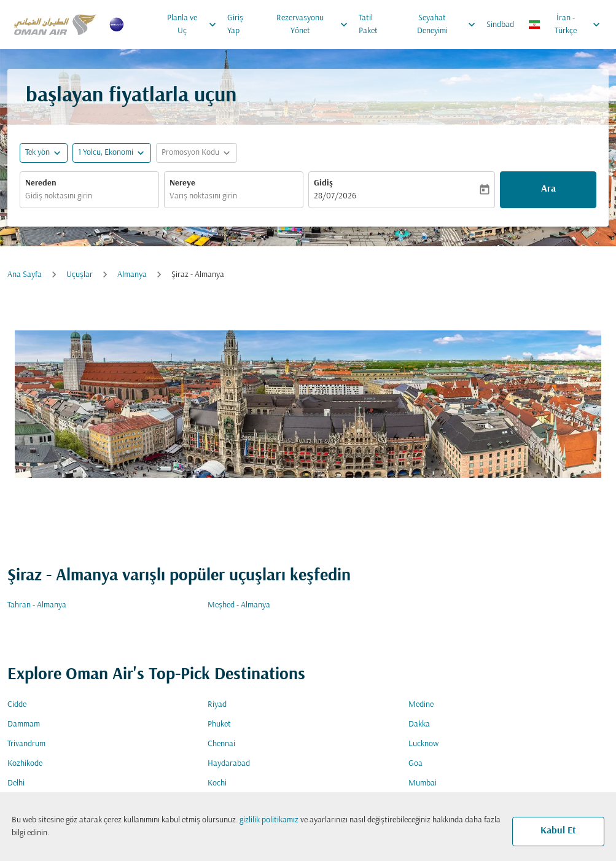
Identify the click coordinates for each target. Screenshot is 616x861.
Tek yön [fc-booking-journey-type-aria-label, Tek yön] (37, 153)
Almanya (132, 275)
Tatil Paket (368, 25)
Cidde (17, 705)
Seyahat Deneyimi (449, 25)
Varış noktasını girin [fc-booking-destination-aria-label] (203, 196)
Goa (415, 764)
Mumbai (423, 783)
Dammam (24, 724)
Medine (421, 705)
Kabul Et (558, 831)
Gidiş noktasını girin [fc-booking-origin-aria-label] (59, 196)
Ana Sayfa (25, 275)
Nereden (41, 183)
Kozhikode (25, 764)
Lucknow (423, 744)
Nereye (182, 183)
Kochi (217, 783)
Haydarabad (229, 764)
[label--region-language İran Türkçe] (565, 25)
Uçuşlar (80, 275)
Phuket (219, 724)
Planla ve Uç (194, 25)
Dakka (419, 724)
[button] (112, 153)
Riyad (217, 705)
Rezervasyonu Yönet (315, 25)
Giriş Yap (235, 25)
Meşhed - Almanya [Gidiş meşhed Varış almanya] (239, 605)
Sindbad (500, 25)
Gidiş (323, 183)
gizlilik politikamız (269, 820)
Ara (548, 189)
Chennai (221, 744)
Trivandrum (26, 744)
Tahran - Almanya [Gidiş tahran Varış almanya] (37, 605)
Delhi (16, 783)
